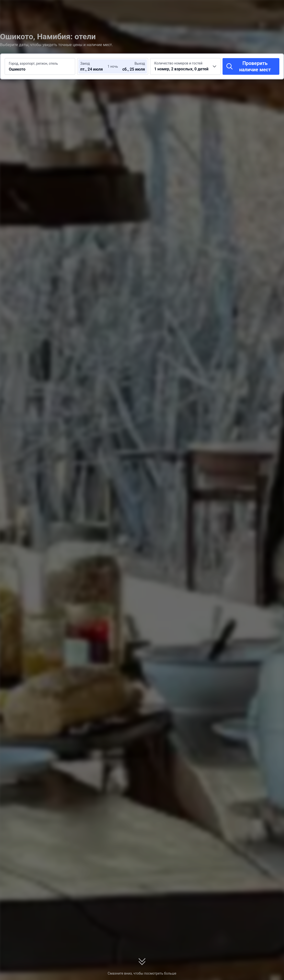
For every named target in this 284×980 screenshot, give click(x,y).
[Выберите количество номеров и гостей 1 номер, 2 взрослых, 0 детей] (185, 66)
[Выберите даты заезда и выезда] (95, 66)
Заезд (85, 63)
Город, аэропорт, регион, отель (33, 63)
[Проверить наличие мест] (251, 66)
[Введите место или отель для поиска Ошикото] (40, 66)
